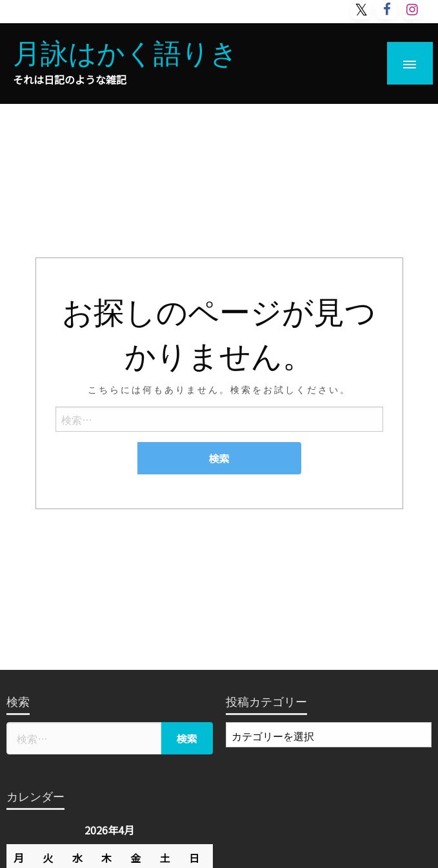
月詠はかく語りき (125, 51)
